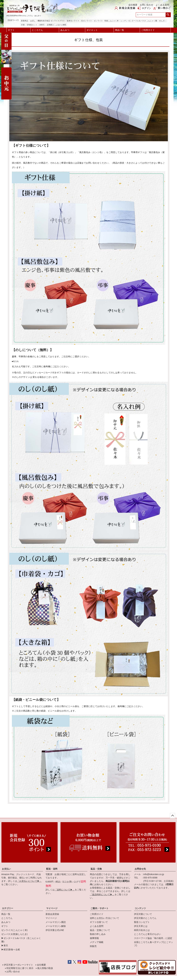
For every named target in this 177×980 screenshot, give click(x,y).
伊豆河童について (143, 914)
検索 (168, 15)
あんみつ (65, 30)
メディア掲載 (97, 942)
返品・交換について (100, 930)
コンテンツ (140, 908)
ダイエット (92, 30)
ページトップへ (173, 816)
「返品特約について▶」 (102, 894)
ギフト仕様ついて (99, 922)
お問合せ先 (140, 869)
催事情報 (94, 938)
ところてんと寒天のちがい (147, 934)
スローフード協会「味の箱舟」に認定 (153, 938)
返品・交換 (96, 869)
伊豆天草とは (141, 926)
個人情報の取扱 (45, 968)
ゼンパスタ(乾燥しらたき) (14, 934)
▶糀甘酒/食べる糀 (11, 950)
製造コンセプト (142, 922)
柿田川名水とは (142, 930)
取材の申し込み (98, 934)
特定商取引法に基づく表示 (20, 968)
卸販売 (93, 946)
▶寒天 (5, 946)
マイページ (52, 908)
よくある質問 (162, 5)
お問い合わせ (147, 5)
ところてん (37, 30)
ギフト (11, 30)
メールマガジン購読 (56, 922)
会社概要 (133, 5)
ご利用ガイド (148, 30)
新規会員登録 (52, 914)
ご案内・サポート (99, 908)
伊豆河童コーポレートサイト (18, 965)
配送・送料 (52, 869)
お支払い (6, 869)
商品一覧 (120, 30)
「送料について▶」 (65, 890)
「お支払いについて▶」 (29, 881)
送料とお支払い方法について (104, 918)
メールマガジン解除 (56, 926)
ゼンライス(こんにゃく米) (14, 930)
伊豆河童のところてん (145, 918)
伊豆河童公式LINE (55, 930)
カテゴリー (8, 908)
